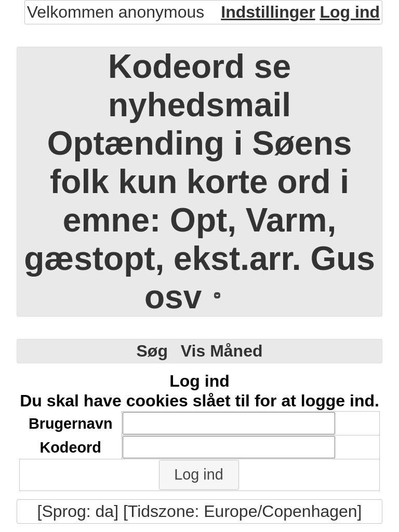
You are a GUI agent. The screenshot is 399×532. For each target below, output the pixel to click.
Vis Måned (222, 351)
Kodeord (70, 447)
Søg (152, 351)
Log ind (350, 12)
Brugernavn (71, 424)
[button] (199, 475)
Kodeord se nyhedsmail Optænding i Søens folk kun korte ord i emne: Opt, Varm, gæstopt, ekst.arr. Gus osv (199, 182)
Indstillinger (268, 12)
